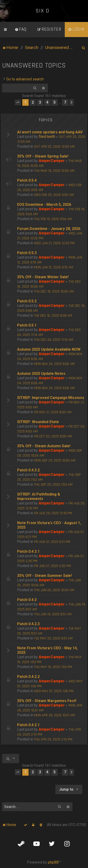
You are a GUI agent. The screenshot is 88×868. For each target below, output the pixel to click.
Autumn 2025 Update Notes (41, 374)
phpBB (53, 862)
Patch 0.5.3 (27, 253)
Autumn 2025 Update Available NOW (49, 349)
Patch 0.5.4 (27, 180)
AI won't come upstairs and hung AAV (50, 132)
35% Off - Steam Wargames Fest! (47, 701)
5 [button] (55, 102)
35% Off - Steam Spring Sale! (43, 156)
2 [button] (33, 102)
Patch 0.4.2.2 (28, 677)
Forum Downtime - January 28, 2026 (49, 229)
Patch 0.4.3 (27, 600)
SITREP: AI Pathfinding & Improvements (39, 496)
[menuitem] (21, 30)
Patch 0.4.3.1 (28, 551)
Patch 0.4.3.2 (28, 470)
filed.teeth (47, 137)
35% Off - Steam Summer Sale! (44, 576)
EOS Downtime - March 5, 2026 (44, 205)
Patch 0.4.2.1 (28, 725)
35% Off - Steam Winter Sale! (43, 277)
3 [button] (40, 102)
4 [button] (47, 102)
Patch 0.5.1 (27, 325)
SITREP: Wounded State (38, 422)
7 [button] (65, 102)
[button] (18, 102)
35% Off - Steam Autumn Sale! (44, 446)
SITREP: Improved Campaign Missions (51, 398)
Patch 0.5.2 (27, 301)
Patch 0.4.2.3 (28, 624)
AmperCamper (52, 161)
